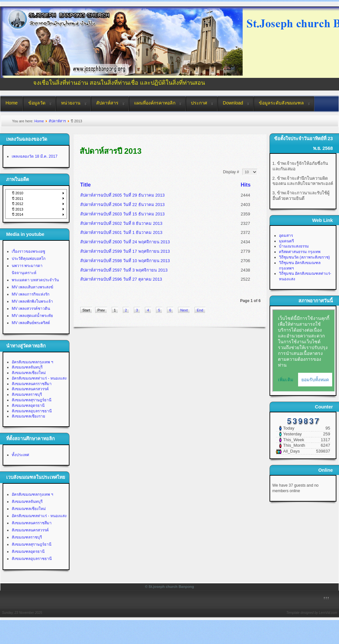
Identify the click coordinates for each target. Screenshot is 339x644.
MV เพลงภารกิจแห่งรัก (31, 294)
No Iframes (304, 351)
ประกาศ (199, 103)
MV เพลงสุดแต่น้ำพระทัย (32, 316)
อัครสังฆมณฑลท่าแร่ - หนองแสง (39, 378)
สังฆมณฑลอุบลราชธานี (32, 411)
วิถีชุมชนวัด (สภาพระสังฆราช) (304, 257)
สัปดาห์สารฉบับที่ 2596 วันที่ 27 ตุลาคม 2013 (121, 279)
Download (233, 103)
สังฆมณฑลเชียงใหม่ (29, 373)
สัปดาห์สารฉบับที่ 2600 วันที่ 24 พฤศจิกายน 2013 (125, 242)
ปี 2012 (18, 204)
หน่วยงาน (71, 103)
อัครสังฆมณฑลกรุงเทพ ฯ (32, 362)
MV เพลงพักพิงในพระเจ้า (32, 301)
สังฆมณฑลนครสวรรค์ (30, 389)
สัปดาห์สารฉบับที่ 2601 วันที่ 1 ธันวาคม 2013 (121, 232)
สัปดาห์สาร (107, 103)
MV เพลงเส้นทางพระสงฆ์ (32, 287)
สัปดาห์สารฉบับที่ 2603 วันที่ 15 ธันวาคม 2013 (122, 214)
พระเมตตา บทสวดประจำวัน (35, 280)
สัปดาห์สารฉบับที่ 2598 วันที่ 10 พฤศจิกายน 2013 (125, 261)
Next (184, 310)
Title (86, 185)
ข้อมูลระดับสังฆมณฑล (281, 103)
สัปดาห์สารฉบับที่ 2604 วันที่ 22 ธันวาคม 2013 (122, 205)
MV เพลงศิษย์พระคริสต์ (31, 323)
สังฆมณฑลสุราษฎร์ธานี (31, 400)
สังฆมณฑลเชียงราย (28, 416)
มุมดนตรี (286, 241)
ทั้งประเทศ (20, 455)
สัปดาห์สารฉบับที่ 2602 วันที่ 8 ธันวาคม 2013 (121, 223)
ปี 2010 (18, 193)
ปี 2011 (18, 199)
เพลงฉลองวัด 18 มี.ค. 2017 (35, 156)
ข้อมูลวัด (37, 103)
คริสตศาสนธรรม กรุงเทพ (300, 252)
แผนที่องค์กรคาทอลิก (155, 103)
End (200, 310)
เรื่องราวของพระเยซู (28, 251)
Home (12, 103)
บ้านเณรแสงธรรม (294, 246)
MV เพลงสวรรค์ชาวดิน (31, 309)
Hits (245, 185)
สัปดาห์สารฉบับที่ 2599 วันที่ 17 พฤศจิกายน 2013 (125, 251)
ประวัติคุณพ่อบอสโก (29, 259)
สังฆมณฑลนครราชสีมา (32, 384)
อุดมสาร (286, 236)
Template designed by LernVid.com (312, 613)
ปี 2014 (18, 214)
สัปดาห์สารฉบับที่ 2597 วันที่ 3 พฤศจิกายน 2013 (124, 270)
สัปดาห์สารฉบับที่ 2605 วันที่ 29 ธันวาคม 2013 (122, 195)
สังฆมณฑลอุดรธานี (28, 406)
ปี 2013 (18, 209)
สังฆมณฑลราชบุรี (27, 395)
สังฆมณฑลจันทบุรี (27, 367)
